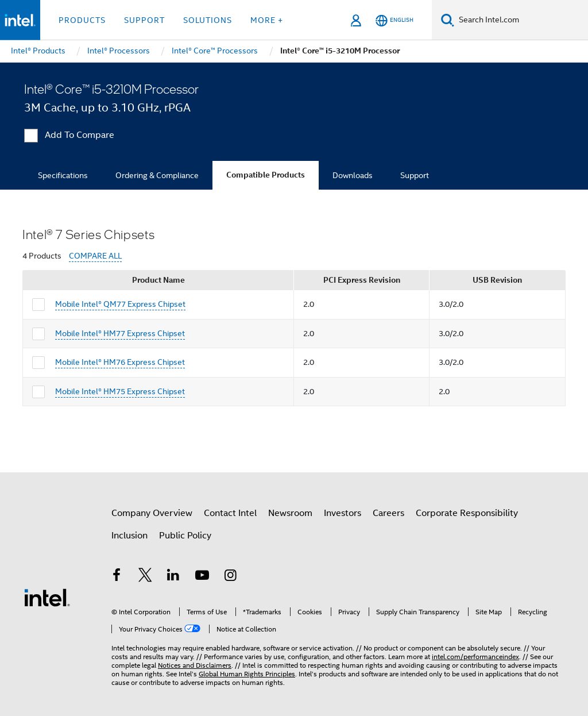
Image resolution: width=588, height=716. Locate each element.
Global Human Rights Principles (247, 674)
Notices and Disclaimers (195, 665)
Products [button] (82, 20)
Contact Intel (230, 513)
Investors (343, 513)
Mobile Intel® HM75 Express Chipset (120, 391)
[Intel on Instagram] (230, 577)
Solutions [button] (208, 20)
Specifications (63, 175)
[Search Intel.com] (521, 20)
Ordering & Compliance (157, 175)
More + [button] (267, 20)
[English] (394, 20)
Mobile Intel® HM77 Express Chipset (120, 333)
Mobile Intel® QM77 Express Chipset (120, 304)
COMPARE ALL (95, 256)
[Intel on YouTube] (202, 577)
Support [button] (144, 20)
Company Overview (152, 513)
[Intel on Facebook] (117, 577)
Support (415, 175)
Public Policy (185, 536)
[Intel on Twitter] (145, 577)
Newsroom (290, 513)
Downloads (353, 175)
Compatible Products (266, 175)
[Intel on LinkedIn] (173, 577)
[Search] (448, 20)
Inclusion (129, 536)
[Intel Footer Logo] (47, 597)
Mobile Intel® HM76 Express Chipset (120, 362)
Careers (388, 513)
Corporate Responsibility (467, 513)
